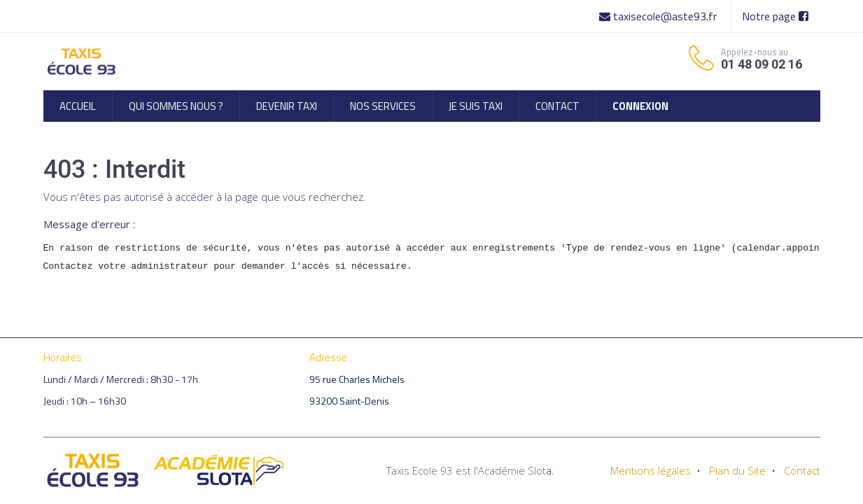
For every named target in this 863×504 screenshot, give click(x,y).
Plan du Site (737, 470)
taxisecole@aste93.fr (659, 16)
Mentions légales (651, 470)
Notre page (775, 16)
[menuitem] (78, 106)
